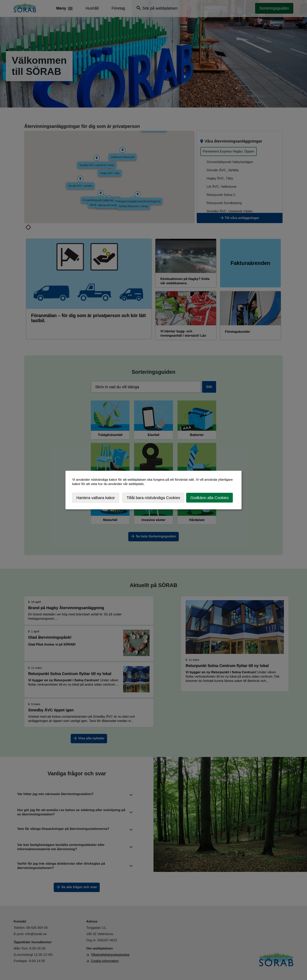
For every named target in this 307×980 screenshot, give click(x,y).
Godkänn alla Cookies (209, 498)
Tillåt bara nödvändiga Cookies (153, 498)
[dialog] (153, 490)
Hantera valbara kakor (96, 498)
